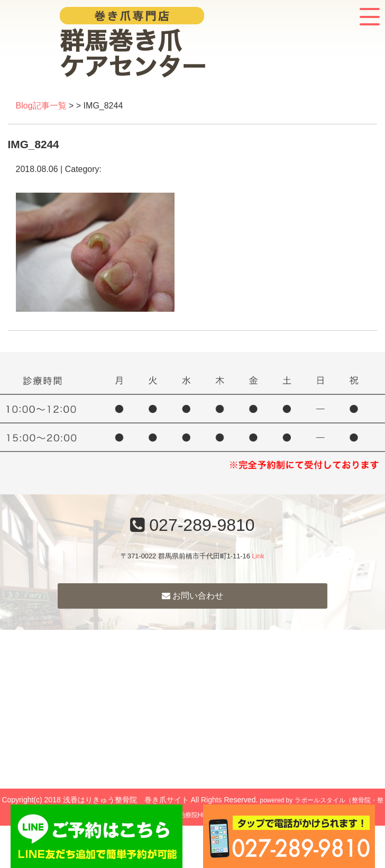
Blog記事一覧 (41, 106)
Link (258, 556)
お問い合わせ (192, 596)
